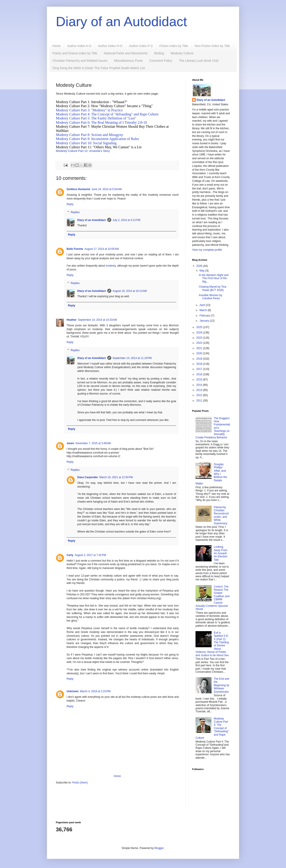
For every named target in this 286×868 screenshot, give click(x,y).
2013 (200, 390)
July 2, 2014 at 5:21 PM (126, 220)
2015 (200, 380)
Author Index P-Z (141, 46)
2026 (200, 266)
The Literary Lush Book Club (199, 61)
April (203, 305)
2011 (200, 401)
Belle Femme (75, 249)
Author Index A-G (79, 46)
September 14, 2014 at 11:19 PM (132, 358)
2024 (200, 333)
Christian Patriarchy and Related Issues (80, 61)
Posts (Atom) (80, 783)
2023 (200, 338)
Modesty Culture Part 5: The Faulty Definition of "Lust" (96, 118)
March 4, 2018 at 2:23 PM (95, 691)
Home (56, 46)
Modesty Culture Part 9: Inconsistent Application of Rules (98, 139)
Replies (75, 212)
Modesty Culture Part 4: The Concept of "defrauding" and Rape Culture (108, 114)
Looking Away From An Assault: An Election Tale (221, 553)
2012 (200, 395)
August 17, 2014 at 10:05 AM (102, 249)
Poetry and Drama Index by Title (75, 53)
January (205, 321)
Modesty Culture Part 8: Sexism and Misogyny (89, 135)
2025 (200, 327)
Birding (159, 53)
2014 (200, 385)
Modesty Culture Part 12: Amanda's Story (83, 151)
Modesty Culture (182, 53)
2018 (200, 364)
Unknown (73, 691)
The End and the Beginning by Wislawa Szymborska (222, 685)
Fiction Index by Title (174, 46)
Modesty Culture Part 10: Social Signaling (87, 143)
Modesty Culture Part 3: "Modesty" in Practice (89, 110)
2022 (200, 343)
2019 (200, 359)
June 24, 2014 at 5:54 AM (106, 189)
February (205, 316)
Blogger (159, 848)
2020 (200, 353)
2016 (200, 374)
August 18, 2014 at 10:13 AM (130, 291)
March (204, 310)
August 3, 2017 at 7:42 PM (90, 555)
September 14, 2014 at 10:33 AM (97, 320)
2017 (200, 369)
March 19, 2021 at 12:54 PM (116, 477)
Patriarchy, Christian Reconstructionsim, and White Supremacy (221, 515)
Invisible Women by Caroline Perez (210, 297)
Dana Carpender (88, 477)
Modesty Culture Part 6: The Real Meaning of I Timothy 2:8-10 (102, 122)
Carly (70, 555)
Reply (70, 204)
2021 (200, 348)
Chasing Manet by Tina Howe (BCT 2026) (213, 288)
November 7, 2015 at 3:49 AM (93, 443)
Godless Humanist (78, 189)
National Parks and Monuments (126, 53)
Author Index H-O (110, 46)
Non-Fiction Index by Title (212, 46)
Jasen (70, 443)
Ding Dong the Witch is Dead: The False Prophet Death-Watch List (99, 68)
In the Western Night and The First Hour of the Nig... (214, 278)
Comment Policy (161, 61)
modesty (111, 266)
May (202, 271)
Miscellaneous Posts (128, 61)
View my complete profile (207, 250)
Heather (72, 320)
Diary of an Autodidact (121, 22)
